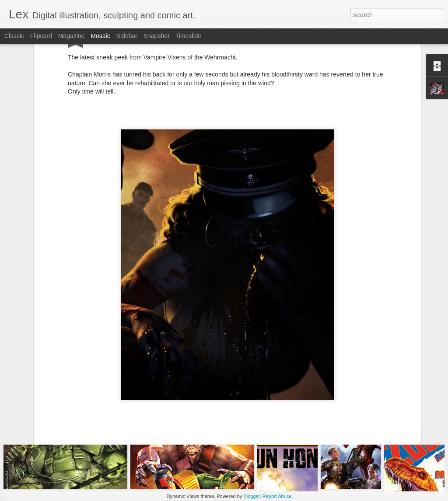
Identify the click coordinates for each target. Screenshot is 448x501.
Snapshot (156, 36)
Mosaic (100, 36)
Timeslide (188, 36)
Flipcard (41, 36)
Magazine (72, 36)
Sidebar (127, 36)
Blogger (251, 496)
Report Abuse (277, 496)
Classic (14, 36)
